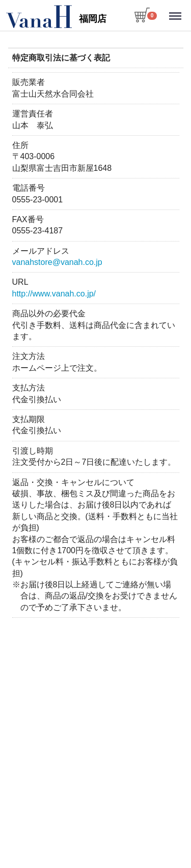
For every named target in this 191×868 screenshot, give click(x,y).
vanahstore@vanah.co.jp (57, 262)
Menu (176, 11)
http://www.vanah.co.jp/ (54, 294)
